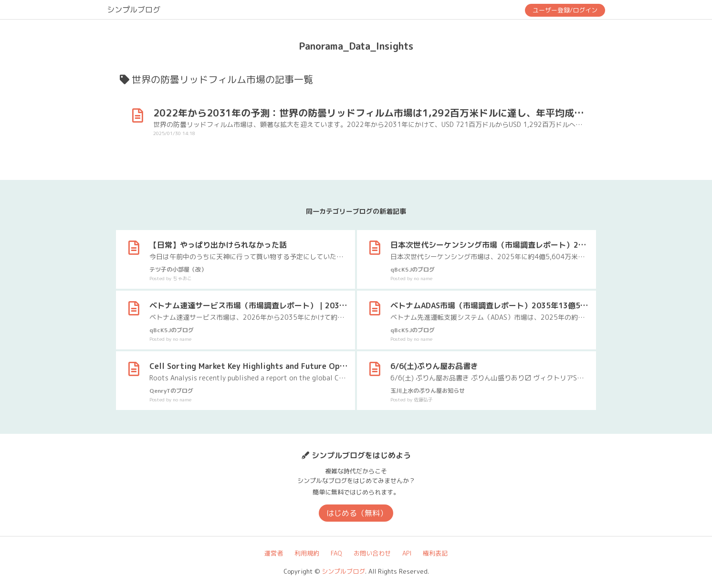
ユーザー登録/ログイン (565, 10)
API (407, 553)
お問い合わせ (372, 553)
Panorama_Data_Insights (356, 46)
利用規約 (307, 553)
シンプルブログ (134, 10)
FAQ (336, 553)
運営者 (274, 553)
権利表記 (435, 553)
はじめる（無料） (357, 513)
